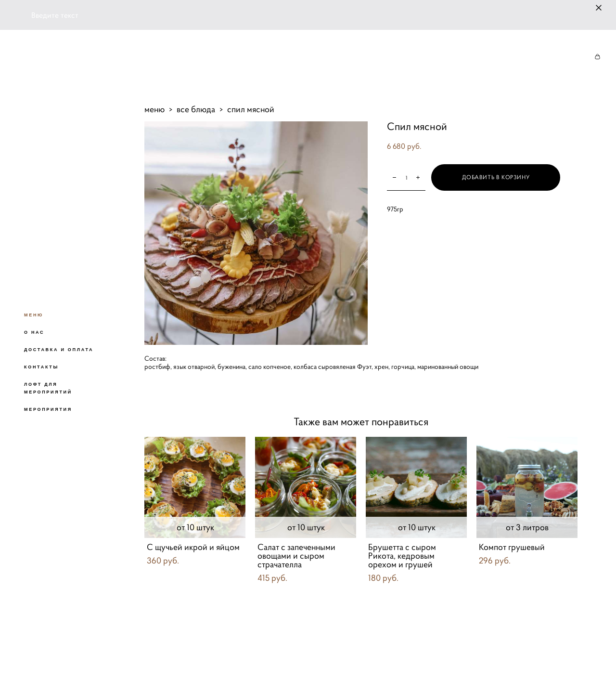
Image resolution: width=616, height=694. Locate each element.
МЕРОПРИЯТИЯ (48, 409)
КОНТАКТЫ (41, 367)
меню (154, 109)
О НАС (34, 332)
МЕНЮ (34, 315)
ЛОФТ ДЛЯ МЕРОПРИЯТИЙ (48, 388)
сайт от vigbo (163, 671)
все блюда (196, 109)
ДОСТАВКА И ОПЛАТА (59, 350)
